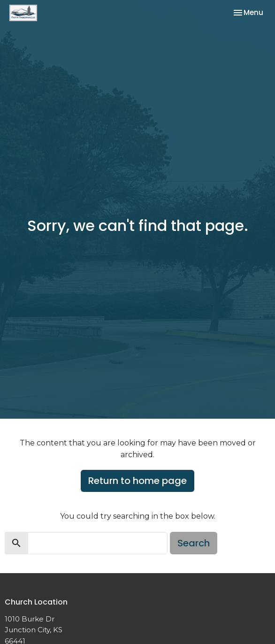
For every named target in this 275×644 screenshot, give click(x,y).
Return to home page (137, 481)
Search (194, 543)
